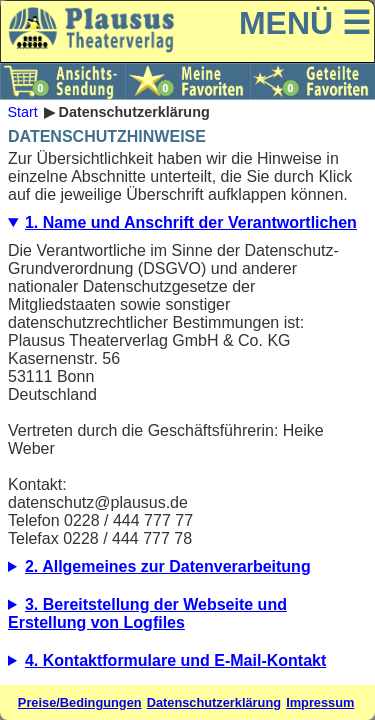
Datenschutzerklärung (214, 702)
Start (22, 112)
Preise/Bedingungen (80, 702)
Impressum (320, 702)
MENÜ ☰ (305, 23)
